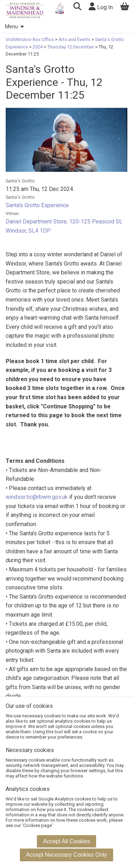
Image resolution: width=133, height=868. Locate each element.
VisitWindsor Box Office (30, 39)
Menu (14, 27)
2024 (38, 47)
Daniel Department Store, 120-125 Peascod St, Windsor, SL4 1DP (64, 226)
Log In (101, 7)
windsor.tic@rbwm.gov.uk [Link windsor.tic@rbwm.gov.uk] (37, 497)
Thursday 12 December (71, 47)
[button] (77, 7)
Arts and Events (74, 39)
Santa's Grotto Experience (37, 205)
